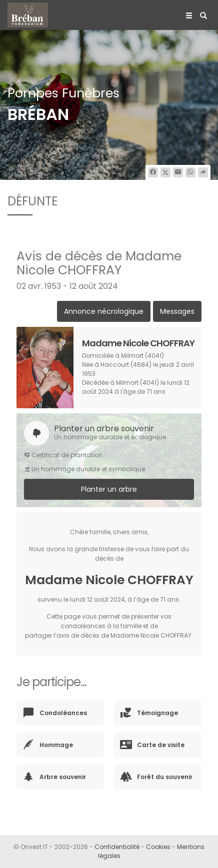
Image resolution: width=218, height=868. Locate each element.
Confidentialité (117, 847)
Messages (177, 311)
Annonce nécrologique (104, 311)
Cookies (158, 847)
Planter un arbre (109, 489)
